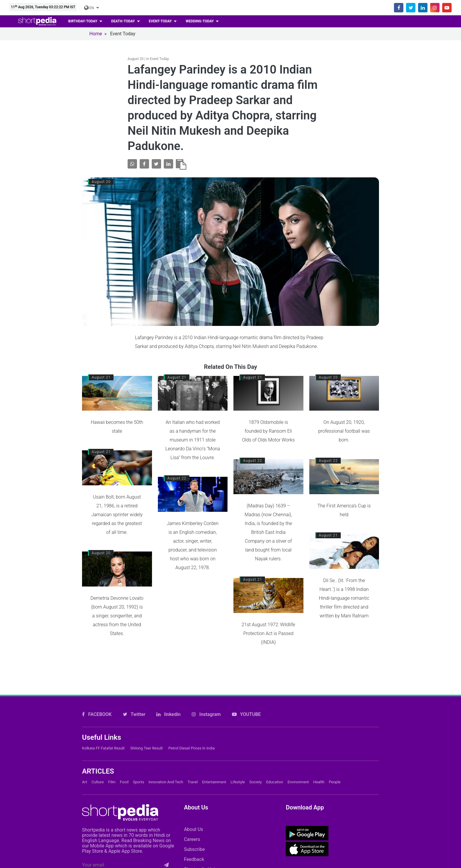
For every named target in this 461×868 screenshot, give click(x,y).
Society (255, 782)
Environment (298, 782)
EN (89, 8)
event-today (161, 21)
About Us (194, 829)
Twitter (134, 714)
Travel (193, 782)
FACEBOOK (97, 714)
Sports (138, 782)
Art (85, 782)
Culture (97, 782)
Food (124, 782)
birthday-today (83, 21)
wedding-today (200, 21)
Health (319, 782)
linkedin (168, 714)
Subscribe (194, 849)
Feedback (194, 859)
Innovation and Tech (166, 782)
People (335, 782)
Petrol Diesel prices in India (192, 748)
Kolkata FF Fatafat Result (103, 748)
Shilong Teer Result (147, 748)
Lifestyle (238, 782)
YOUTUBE (246, 714)
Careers (192, 839)
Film (112, 782)
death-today (123, 21)
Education (275, 782)
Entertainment (214, 782)
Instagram (206, 714)
